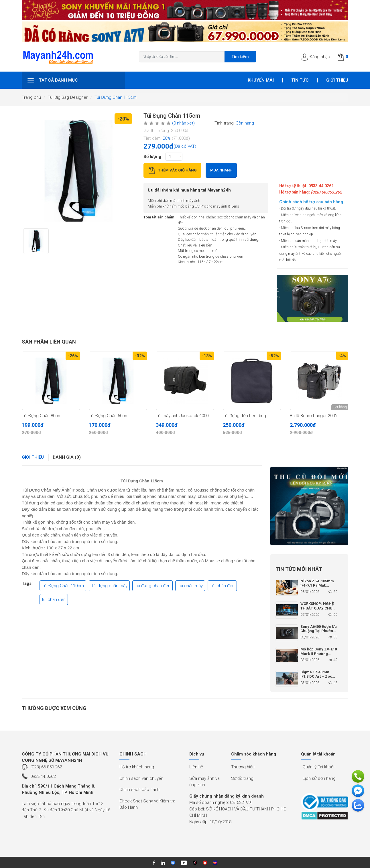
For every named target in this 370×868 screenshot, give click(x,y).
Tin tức (300, 80)
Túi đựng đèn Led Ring (244, 416)
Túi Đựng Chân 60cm (109, 416)
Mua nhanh (221, 170)
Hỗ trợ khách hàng (137, 767)
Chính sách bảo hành (139, 790)
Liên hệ (196, 767)
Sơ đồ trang (242, 778)
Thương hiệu (243, 767)
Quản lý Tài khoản (319, 767)
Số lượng (152, 157)
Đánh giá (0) (67, 457)
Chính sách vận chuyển (141, 778)
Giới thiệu (337, 80)
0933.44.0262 (43, 776)
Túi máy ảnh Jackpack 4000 (182, 416)
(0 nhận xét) (183, 123)
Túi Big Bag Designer (68, 97)
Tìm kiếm (240, 57)
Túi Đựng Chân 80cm (42, 416)
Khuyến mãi (261, 80)
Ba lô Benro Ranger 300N (314, 416)
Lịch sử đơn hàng (319, 778)
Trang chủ (31, 97)
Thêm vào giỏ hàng (172, 170)
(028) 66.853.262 (46, 767)
